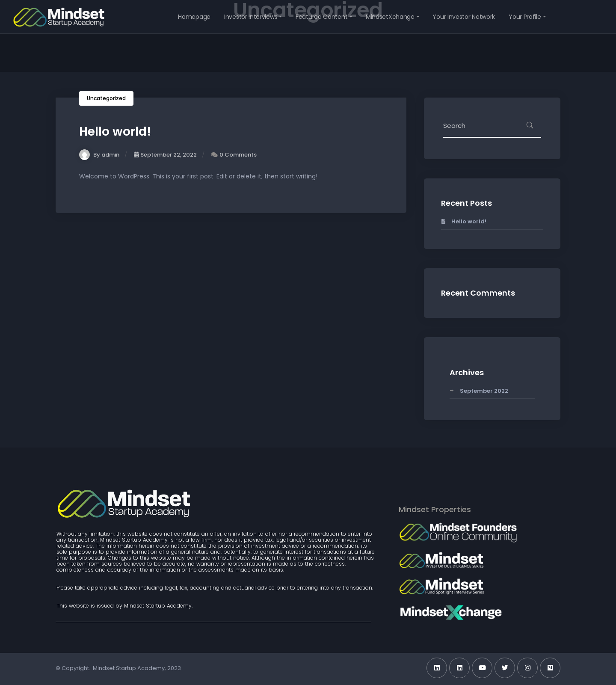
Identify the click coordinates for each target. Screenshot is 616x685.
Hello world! (115, 132)
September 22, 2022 (165, 155)
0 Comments (238, 155)
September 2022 (484, 391)
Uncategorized (106, 98)
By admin (99, 155)
